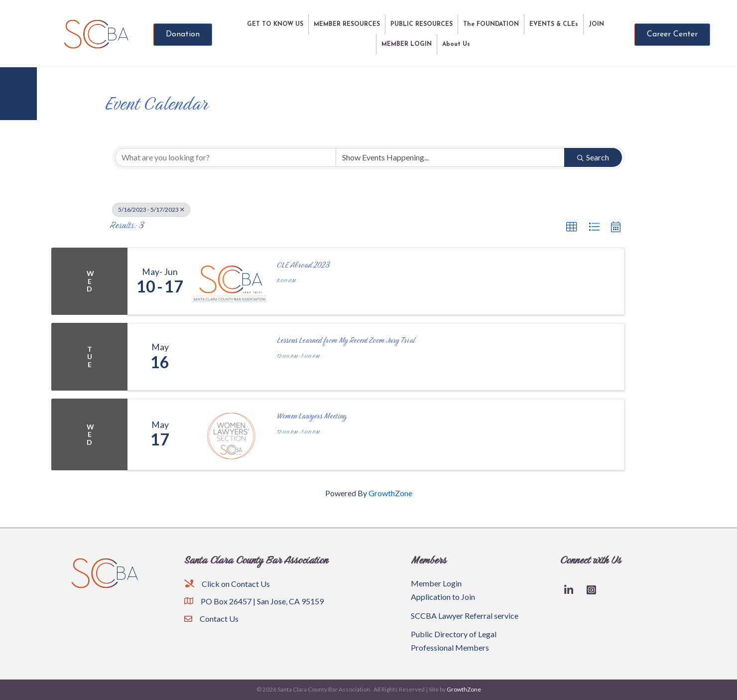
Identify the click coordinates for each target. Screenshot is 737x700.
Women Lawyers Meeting (312, 416)
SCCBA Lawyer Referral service (465, 616)
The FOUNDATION (491, 24)
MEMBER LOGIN (407, 44)
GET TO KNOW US (275, 24)
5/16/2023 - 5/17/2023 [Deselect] (151, 210)
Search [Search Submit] (593, 157)
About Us (456, 44)
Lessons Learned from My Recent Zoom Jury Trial (346, 340)
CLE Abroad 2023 (303, 265)
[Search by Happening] (450, 157)
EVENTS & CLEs (554, 24)
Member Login (436, 583)
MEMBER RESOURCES (347, 24)
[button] (572, 227)
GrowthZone (390, 493)
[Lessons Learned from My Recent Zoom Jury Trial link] (230, 357)
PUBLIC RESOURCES (422, 24)
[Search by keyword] (226, 157)
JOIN (596, 24)
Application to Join (443, 597)
